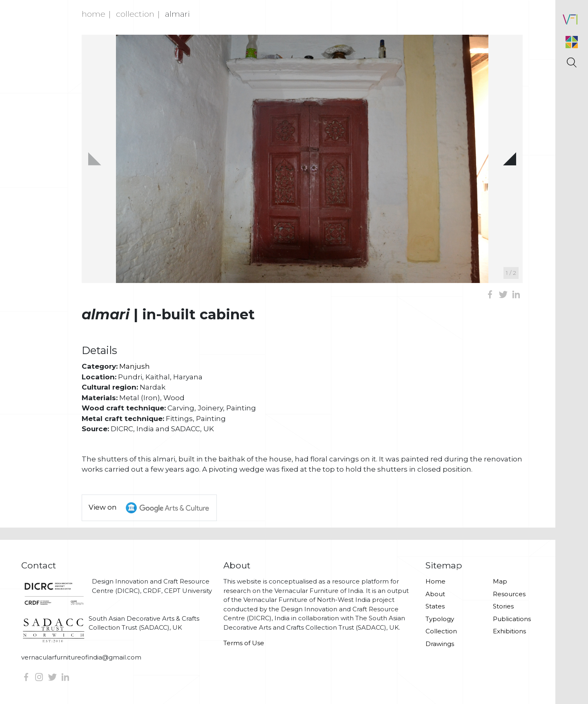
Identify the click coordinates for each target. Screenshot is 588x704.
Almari (177, 14)
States (435, 606)
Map (500, 581)
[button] (510, 159)
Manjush (135, 366)
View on (153, 508)
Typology (440, 619)
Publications (512, 619)
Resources (509, 594)
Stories (503, 606)
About (435, 594)
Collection (135, 14)
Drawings (440, 644)
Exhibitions (509, 631)
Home (94, 14)
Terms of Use (244, 643)
